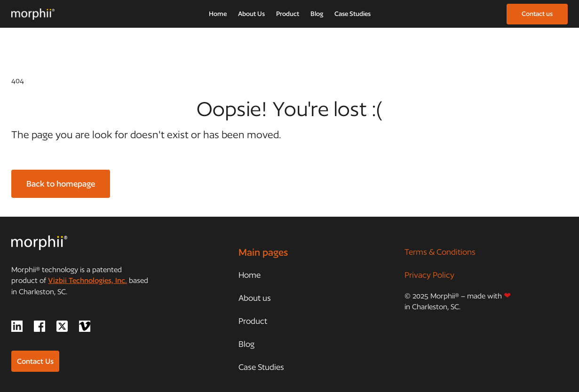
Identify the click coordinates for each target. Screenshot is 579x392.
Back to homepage (61, 184)
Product (288, 14)
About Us (251, 14)
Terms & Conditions (440, 252)
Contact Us (35, 361)
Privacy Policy (429, 275)
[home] (33, 14)
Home (218, 14)
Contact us (537, 14)
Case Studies (353, 14)
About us (255, 298)
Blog (317, 14)
